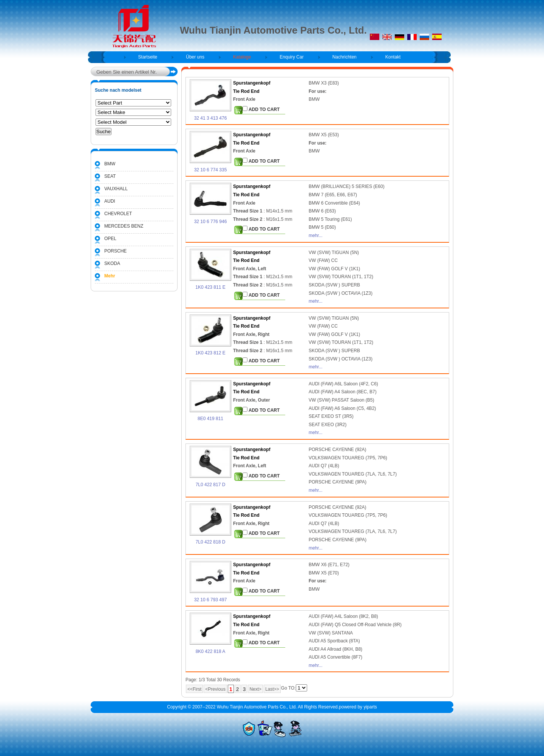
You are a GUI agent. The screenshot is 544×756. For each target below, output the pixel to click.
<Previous (215, 689)
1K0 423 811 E (210, 287)
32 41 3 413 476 (211, 118)
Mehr (110, 276)
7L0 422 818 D (211, 542)
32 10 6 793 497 (211, 600)
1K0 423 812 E (210, 353)
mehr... (316, 236)
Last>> (272, 689)
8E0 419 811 (210, 419)
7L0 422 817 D (211, 485)
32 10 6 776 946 (211, 222)
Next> (255, 689)
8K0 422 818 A (211, 651)
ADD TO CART (261, 109)
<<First (194, 689)
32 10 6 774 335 (211, 170)
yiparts (370, 707)
